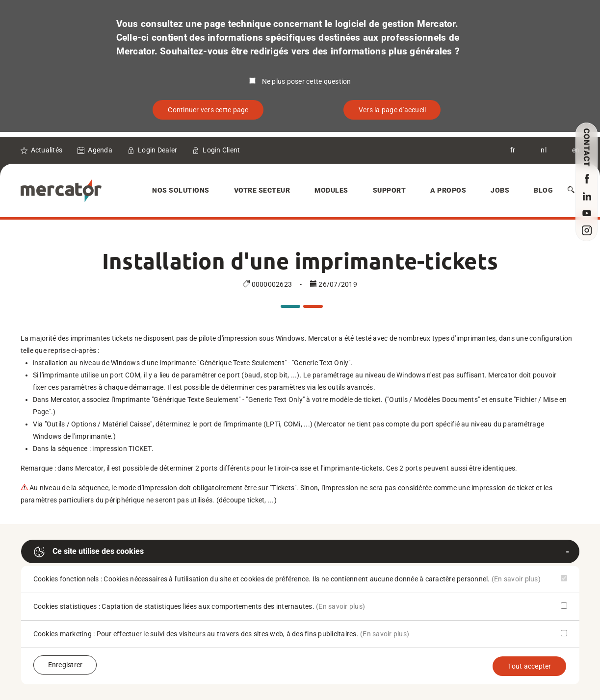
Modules (331, 190)
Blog (543, 190)
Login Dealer (157, 150)
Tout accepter (529, 666)
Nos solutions (181, 190)
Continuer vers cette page (208, 110)
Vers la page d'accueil (392, 110)
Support (390, 190)
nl (544, 150)
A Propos (448, 190)
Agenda (100, 150)
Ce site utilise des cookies (89, 552)
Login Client (221, 150)
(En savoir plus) (516, 579)
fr (513, 150)
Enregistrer (65, 665)
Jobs (500, 190)
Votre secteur (262, 190)
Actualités (47, 150)
